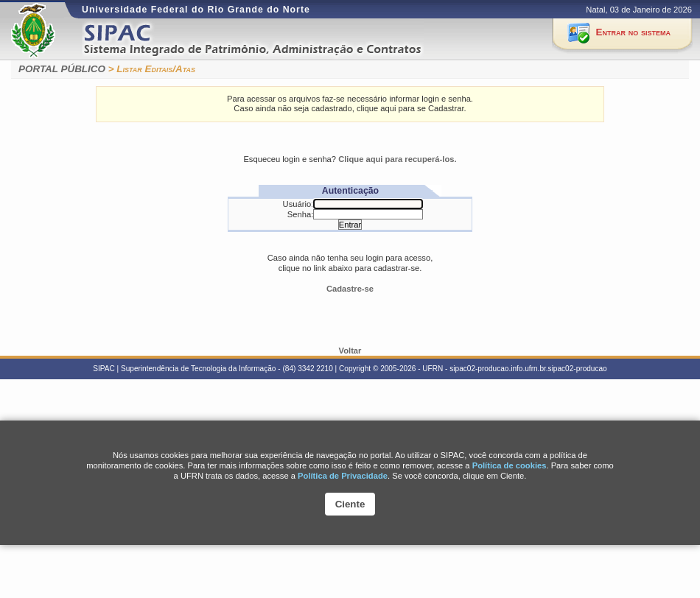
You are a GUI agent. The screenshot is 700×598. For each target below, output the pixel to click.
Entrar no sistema (633, 32)
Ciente (350, 504)
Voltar (350, 351)
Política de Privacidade (343, 476)
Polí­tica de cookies (510, 465)
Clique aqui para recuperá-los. (397, 159)
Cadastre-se (350, 289)
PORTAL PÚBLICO (62, 69)
